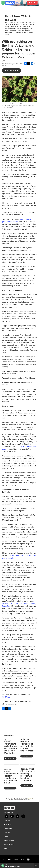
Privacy (6, 836)
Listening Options (9, 840)
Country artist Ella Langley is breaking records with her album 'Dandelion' (27, 775)
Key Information (8, 828)
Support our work (9, 844)
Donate (33, 3)
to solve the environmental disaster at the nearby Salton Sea (19, 604)
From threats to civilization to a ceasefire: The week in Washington (11, 748)
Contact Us (7, 848)
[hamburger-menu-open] (3, 3)
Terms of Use (8, 824)
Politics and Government (8, 741)
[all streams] (37, 866)
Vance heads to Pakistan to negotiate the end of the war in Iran (11, 778)
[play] (3, 866)
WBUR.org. (6, 697)
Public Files (7, 832)
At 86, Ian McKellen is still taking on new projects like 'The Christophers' (27, 745)
